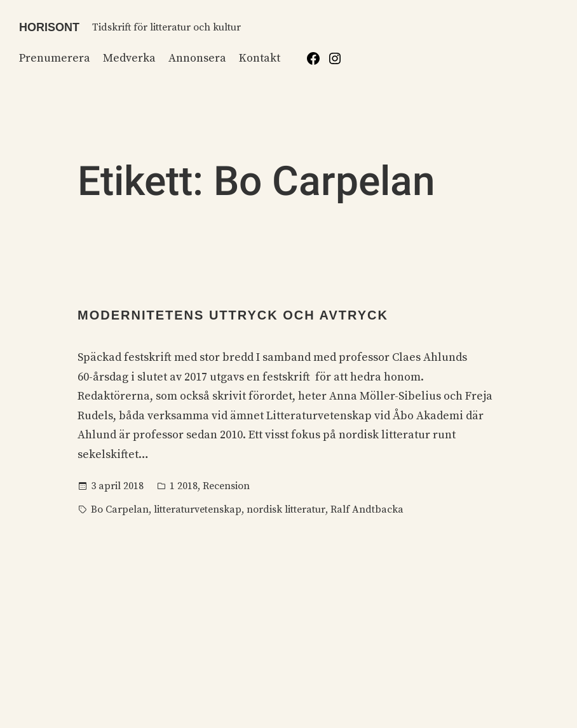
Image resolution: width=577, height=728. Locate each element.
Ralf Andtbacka (367, 509)
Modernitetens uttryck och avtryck (233, 315)
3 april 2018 (117, 486)
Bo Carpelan (120, 509)
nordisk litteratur (286, 509)
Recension (226, 486)
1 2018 (184, 486)
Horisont (49, 27)
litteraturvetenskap (198, 509)
